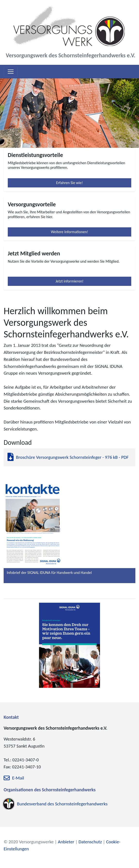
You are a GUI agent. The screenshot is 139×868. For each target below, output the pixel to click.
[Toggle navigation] (11, 72)
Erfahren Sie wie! (69, 183)
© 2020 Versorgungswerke (29, 842)
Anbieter (66, 842)
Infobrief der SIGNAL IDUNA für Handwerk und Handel (49, 573)
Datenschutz (90, 842)
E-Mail (18, 778)
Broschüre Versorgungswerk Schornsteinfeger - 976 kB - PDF (72, 457)
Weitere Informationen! (69, 232)
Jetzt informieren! (69, 281)
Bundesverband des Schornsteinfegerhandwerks (62, 804)
